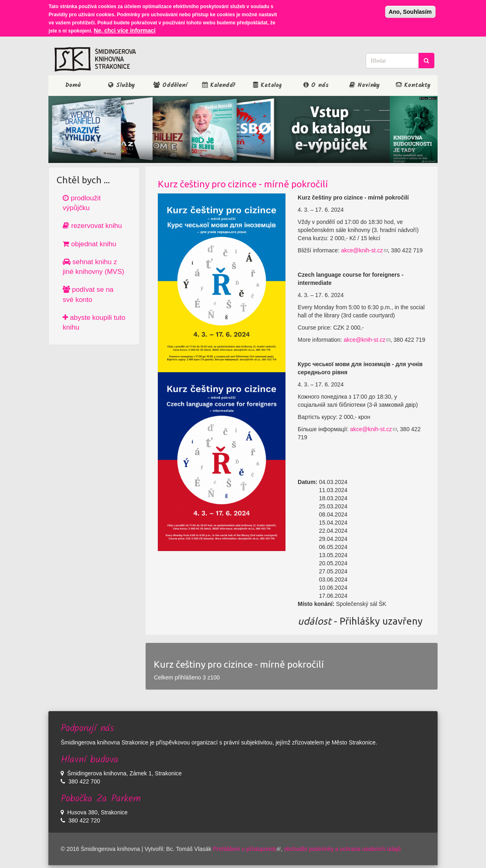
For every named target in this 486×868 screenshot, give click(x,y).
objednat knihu (89, 244)
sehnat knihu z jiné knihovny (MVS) (93, 267)
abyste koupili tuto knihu (94, 322)
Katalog (267, 85)
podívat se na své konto (88, 294)
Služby (122, 85)
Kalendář (219, 85)
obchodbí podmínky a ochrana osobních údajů (342, 849)
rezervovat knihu (92, 226)
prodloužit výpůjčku (82, 203)
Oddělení (170, 85)
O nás (316, 85)
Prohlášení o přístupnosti (247, 849)
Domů (73, 85)
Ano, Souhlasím (410, 10)
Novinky (365, 85)
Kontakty (413, 85)
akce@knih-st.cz (365, 250)
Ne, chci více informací (125, 28)
